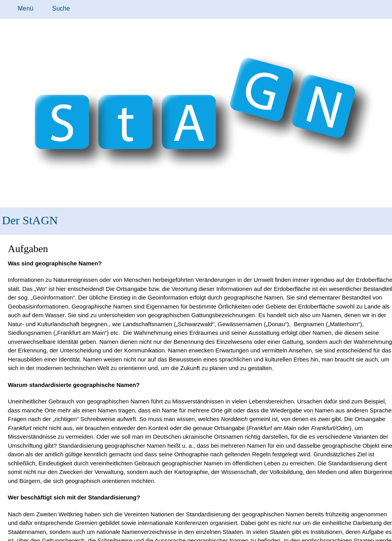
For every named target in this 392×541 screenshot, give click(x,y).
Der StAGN (30, 220)
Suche (61, 8)
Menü (25, 8)
